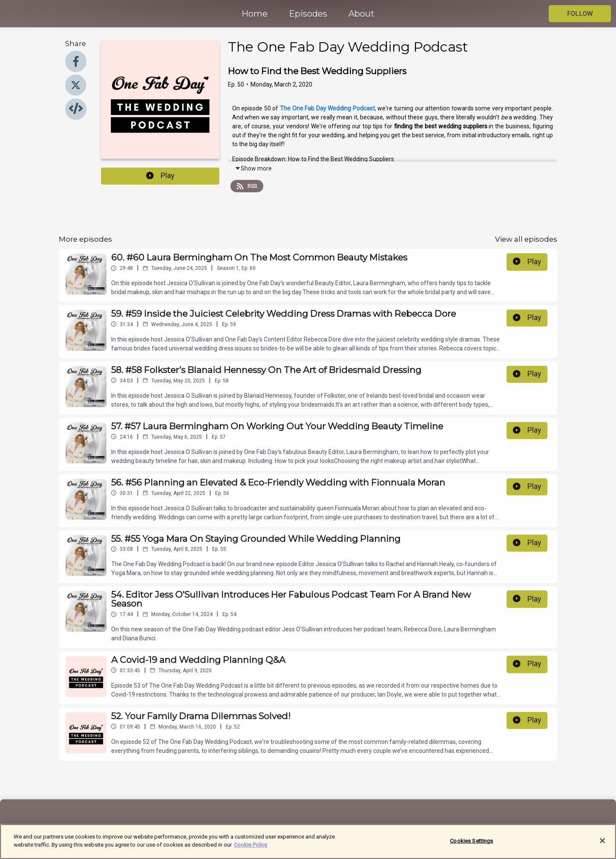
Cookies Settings (471, 846)
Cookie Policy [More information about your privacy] (250, 850)
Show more (253, 168)
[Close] (602, 846)
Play (160, 176)
